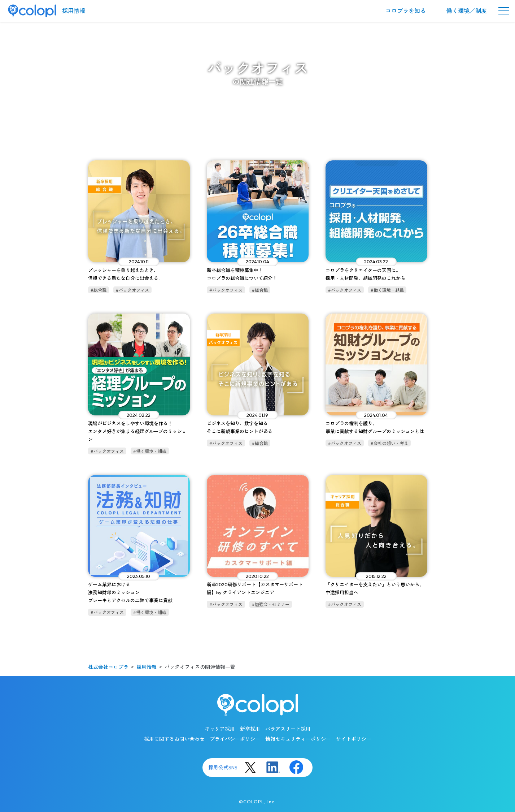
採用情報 (74, 11)
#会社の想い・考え (389, 443)
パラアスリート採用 (288, 729)
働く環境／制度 (467, 11)
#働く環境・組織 (387, 290)
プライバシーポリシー (235, 739)
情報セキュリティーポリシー (298, 739)
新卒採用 (250, 729)
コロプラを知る (406, 11)
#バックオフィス (132, 290)
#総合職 (99, 290)
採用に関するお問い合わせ (174, 739)
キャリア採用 (220, 729)
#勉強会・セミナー (271, 604)
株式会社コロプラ (108, 667)
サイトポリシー (354, 739)
